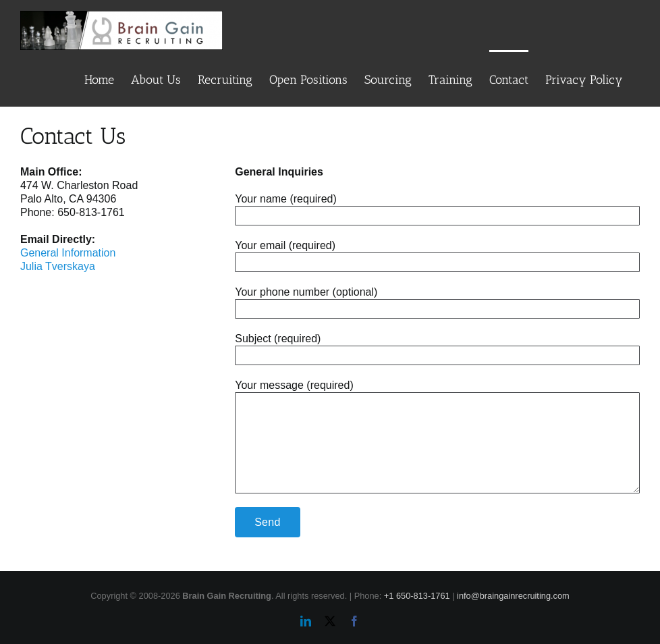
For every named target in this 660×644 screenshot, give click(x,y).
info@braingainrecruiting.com (513, 596)
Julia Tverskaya (58, 266)
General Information (68, 253)
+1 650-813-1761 (417, 596)
